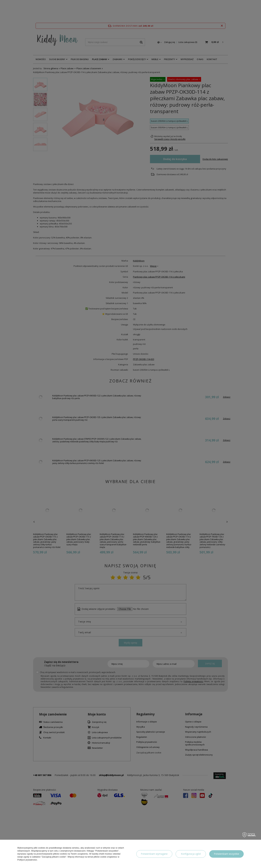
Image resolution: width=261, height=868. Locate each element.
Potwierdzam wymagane (154, 854)
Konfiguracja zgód (191, 854)
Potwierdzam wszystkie (227, 854)
